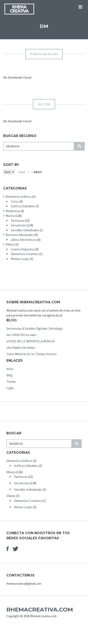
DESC (37, 172)
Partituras (17, 221)
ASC (23, 172)
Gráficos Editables (23, 206)
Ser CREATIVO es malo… (23, 335)
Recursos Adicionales (20, 235)
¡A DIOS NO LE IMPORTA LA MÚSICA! (31, 341)
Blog (9, 375)
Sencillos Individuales (25, 230)
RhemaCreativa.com (40, 610)
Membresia (13, 211)
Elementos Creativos (25, 254)
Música (10, 216)
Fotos (15, 201)
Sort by (11, 165)
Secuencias (18, 225)
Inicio (10, 369)
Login (10, 388)
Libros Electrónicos (24, 240)
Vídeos (10, 244)
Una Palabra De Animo (21, 348)
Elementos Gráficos (19, 197)
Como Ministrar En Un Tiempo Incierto (32, 354)
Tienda (11, 382)
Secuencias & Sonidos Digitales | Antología (34, 328)
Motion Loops (20, 259)
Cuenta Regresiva (23, 249)
